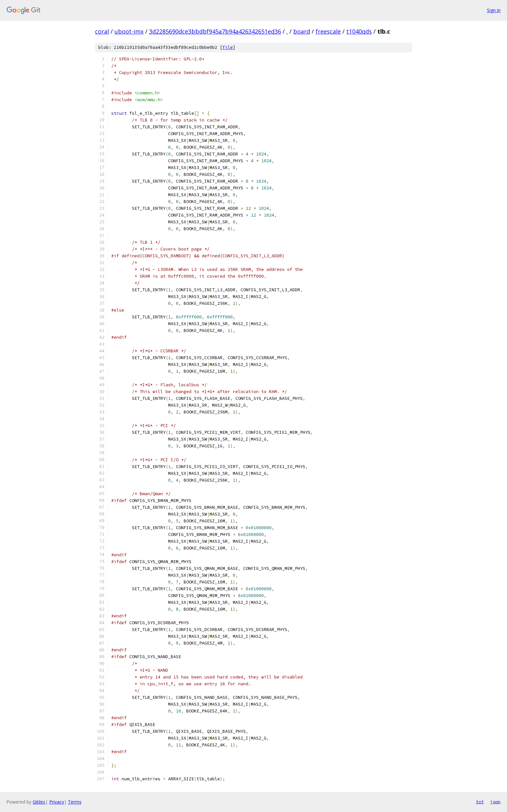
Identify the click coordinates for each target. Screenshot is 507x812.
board (302, 31)
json (495, 802)
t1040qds (359, 31)
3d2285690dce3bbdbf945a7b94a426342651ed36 (215, 31)
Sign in (494, 10)
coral (102, 31)
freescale (328, 31)
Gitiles (39, 802)
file (228, 47)
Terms (75, 802)
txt (480, 802)
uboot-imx (129, 31)
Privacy (57, 802)
